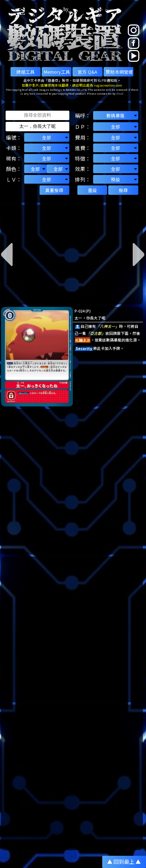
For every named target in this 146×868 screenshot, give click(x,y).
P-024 (80, 311)
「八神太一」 (107, 326)
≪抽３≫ (83, 340)
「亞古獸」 (96, 333)
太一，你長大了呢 (90, 318)
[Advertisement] (73, 482)
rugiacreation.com (108, 85)
